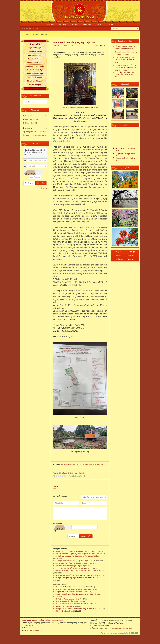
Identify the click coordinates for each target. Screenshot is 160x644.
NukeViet (113, 633)
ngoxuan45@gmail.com (123, 628)
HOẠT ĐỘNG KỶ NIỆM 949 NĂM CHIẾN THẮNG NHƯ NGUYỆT (125, 60)
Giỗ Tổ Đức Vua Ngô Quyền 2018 (126, 150)
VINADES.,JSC (133, 633)
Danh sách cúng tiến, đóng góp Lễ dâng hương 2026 (126, 53)
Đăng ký (44, 188)
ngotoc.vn (33, 628)
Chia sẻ (55, 486)
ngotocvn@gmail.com (35, 630)
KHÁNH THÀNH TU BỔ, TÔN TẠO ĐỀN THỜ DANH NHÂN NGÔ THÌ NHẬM (125, 68)
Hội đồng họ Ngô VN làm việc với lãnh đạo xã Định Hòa (126, 47)
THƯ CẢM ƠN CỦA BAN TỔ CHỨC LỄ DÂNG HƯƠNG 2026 (125, 75)
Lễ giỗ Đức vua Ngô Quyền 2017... (125, 155)
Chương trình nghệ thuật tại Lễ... (125, 159)
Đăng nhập (41, 183)
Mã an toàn (57, 523)
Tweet (55, 489)
